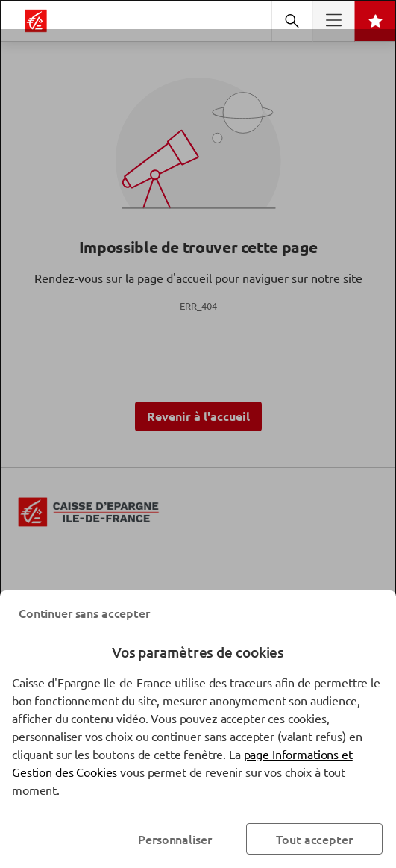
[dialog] (198, 434)
